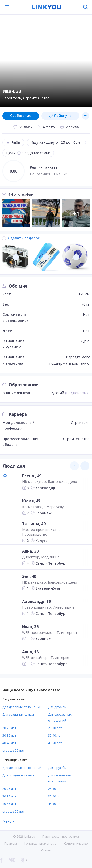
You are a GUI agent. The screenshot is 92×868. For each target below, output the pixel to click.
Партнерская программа (61, 837)
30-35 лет (9, 735)
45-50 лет (55, 743)
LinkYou (30, 837)
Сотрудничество (76, 844)
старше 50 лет (13, 750)
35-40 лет (55, 735)
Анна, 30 (30, 551)
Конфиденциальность (40, 843)
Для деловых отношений (22, 707)
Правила (11, 843)
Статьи (46, 850)
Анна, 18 (30, 652)
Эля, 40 (29, 576)
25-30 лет (55, 728)
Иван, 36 (30, 627)
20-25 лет (9, 728)
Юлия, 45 (31, 501)
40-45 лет (9, 743)
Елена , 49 (32, 476)
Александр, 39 (36, 602)
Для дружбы (57, 707)
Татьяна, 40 (34, 524)
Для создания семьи (18, 714)
